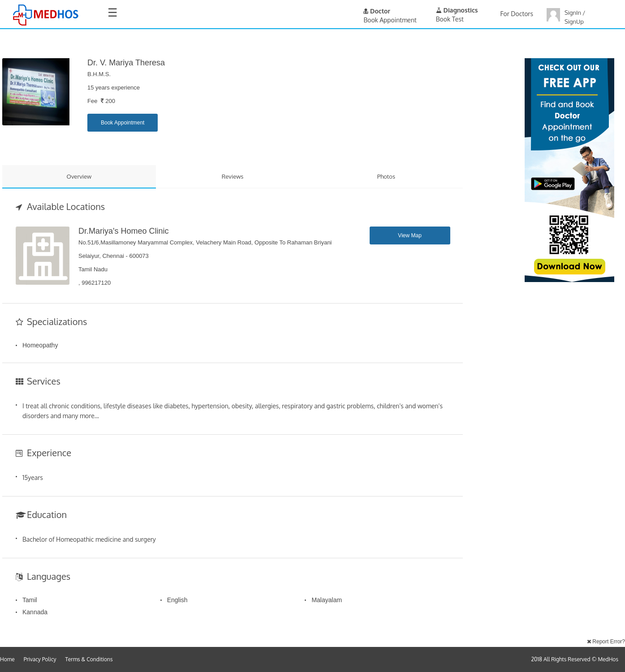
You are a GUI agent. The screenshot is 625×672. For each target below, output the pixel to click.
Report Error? (606, 642)
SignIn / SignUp (575, 17)
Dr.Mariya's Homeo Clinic (123, 231)
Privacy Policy (40, 659)
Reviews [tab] (233, 176)
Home (7, 659)
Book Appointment (123, 123)
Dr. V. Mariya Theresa (126, 63)
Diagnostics (457, 10)
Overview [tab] (79, 176)
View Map (409, 235)
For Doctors (517, 14)
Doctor (377, 11)
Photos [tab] (386, 176)
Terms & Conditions (89, 659)
